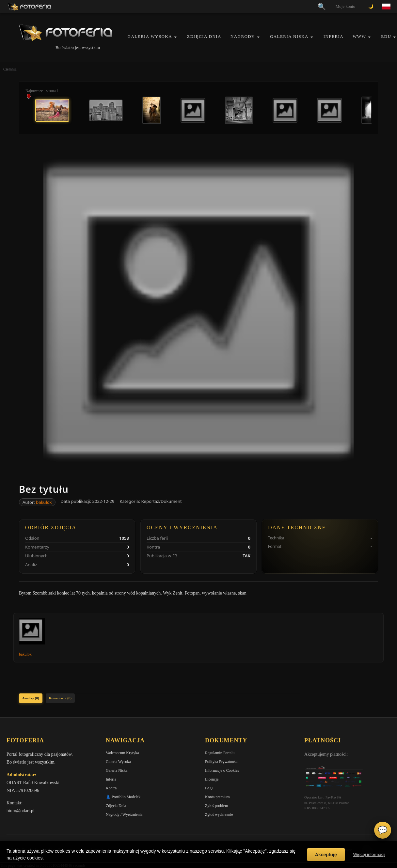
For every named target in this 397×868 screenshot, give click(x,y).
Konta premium (217, 797)
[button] (175, 37)
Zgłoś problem (216, 806)
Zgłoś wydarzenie (219, 814)
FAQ (209, 788)
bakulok (44, 502)
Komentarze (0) (60, 698)
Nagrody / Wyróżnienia (124, 814)
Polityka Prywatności (222, 762)
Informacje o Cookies (222, 770)
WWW (359, 36)
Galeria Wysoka (150, 36)
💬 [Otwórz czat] (383, 830)
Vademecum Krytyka (122, 753)
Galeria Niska (289, 36)
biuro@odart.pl (21, 811)
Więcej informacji (369, 854)
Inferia (333, 36)
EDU (386, 36)
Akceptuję (326, 855)
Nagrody (243, 36)
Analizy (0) (31, 698)
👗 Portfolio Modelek (123, 797)
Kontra (111, 788)
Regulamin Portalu (220, 753)
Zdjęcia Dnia (204, 36)
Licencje (212, 779)
